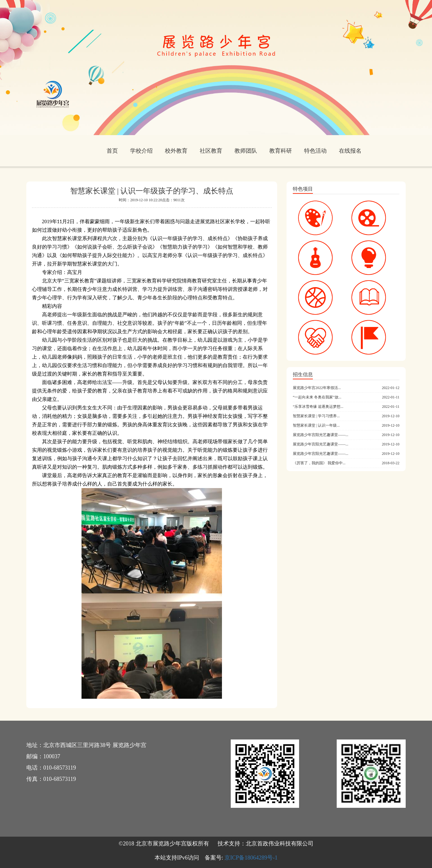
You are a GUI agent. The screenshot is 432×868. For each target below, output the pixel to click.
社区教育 (211, 151)
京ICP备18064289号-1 (251, 858)
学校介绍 (141, 151)
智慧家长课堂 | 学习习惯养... (316, 416)
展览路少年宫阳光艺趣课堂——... (321, 435)
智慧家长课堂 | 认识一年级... (316, 425)
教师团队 (246, 151)
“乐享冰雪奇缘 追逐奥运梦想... (318, 407)
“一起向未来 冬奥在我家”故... (317, 397)
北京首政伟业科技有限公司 (280, 844)
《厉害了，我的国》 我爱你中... (319, 463)
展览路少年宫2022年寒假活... (317, 388)
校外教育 (176, 151)
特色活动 (315, 151)
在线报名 (350, 151)
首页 (112, 151)
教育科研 (281, 151)
